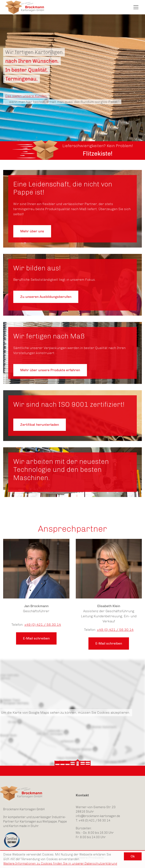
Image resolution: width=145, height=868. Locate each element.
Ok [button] (133, 856)
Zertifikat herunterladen (40, 425)
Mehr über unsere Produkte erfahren (50, 370)
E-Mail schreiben (36, 638)
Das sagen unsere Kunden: (26, 96)
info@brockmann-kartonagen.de (98, 816)
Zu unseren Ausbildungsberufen (46, 297)
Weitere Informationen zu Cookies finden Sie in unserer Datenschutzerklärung (60, 864)
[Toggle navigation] (136, 7)
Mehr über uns (32, 231)
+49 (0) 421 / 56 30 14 (43, 625)
